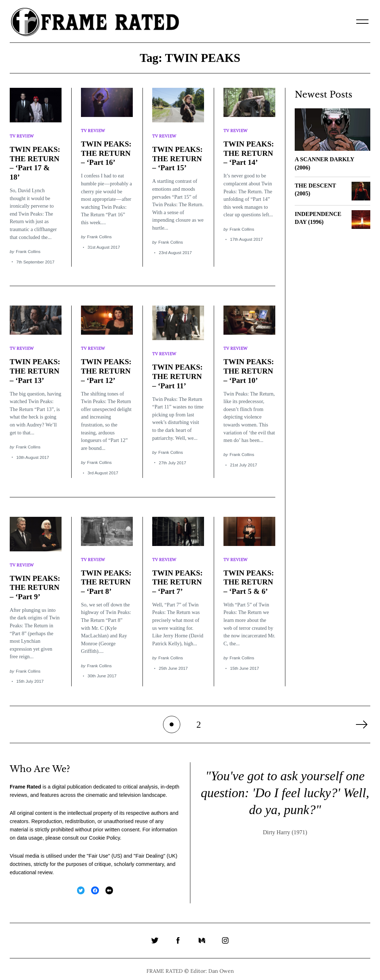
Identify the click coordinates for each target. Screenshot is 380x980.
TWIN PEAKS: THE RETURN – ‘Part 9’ (35, 583)
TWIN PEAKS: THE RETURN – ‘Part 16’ (107, 152)
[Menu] (362, 22)
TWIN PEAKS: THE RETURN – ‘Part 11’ (178, 373)
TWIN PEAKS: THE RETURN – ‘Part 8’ (107, 578)
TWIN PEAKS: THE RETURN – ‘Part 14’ (249, 152)
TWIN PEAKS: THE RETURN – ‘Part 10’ (249, 368)
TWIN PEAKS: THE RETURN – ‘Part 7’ (178, 578)
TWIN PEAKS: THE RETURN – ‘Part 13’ (35, 368)
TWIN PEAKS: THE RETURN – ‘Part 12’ (107, 368)
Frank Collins (28, 250)
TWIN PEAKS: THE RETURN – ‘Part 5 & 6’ (249, 578)
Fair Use (98, 852)
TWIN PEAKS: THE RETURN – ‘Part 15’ (178, 157)
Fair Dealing (149, 852)
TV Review (22, 135)
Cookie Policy (104, 834)
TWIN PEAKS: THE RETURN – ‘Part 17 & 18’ (35, 162)
